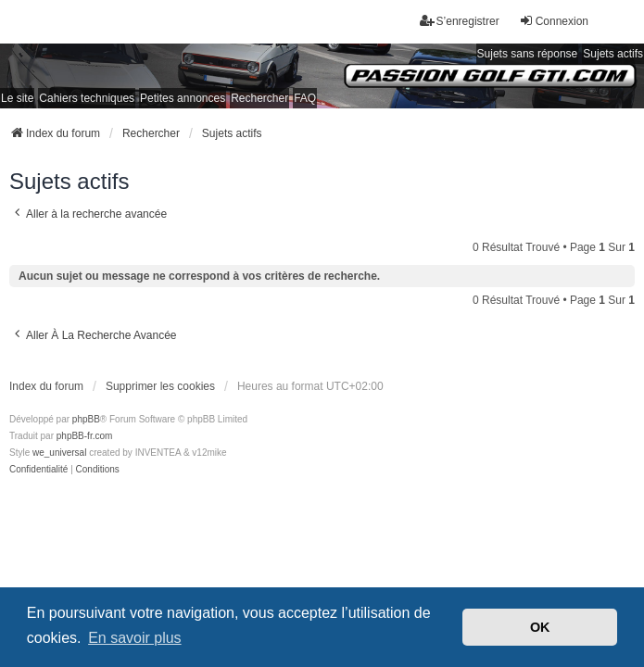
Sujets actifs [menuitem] (613, 54)
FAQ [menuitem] (305, 98)
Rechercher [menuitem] (259, 98)
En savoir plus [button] (135, 638)
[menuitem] (38, 470)
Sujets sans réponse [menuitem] (528, 54)
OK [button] (540, 627)
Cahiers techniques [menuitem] (87, 98)
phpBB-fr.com (85, 436)
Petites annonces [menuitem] (183, 98)
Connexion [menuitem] (554, 21)
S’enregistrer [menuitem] (460, 21)
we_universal (59, 453)
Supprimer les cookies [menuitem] (160, 386)
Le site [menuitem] (17, 98)
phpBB (86, 419)
